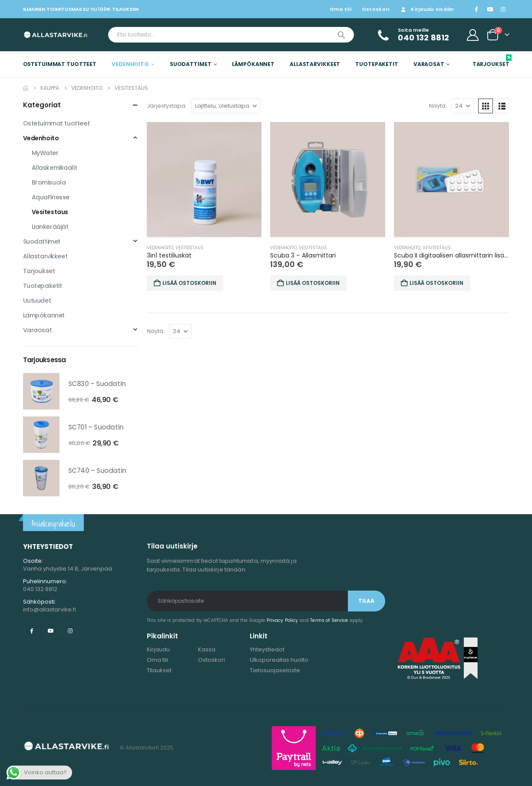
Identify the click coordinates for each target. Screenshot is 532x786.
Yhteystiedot (267, 649)
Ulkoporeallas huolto (279, 660)
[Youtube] (490, 9)
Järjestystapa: (167, 106)
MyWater (45, 153)
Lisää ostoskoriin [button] (189, 283)
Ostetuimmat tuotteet (60, 64)
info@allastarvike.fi (50, 609)
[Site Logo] (50, 35)
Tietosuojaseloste (275, 670)
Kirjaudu (158, 649)
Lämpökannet (253, 64)
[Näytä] (463, 106)
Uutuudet (37, 301)
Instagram (70, 630)
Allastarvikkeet (315, 64)
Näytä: (438, 106)
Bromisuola (49, 182)
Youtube (51, 630)
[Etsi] (341, 35)
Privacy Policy (283, 620)
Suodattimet (191, 64)
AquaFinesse (51, 197)
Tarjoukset (491, 61)
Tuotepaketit (377, 64)
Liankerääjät (50, 227)
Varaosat (429, 64)
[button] (486, 106)
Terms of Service (329, 620)
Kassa (207, 649)
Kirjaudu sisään (427, 9)
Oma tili (340, 9)
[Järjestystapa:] (226, 106)
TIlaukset (159, 670)
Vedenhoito (130, 64)
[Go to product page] (204, 180)
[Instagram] (503, 9)
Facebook (32, 630)
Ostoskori (375, 9)
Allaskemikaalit (55, 168)
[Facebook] (476, 9)
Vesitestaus (190, 248)
